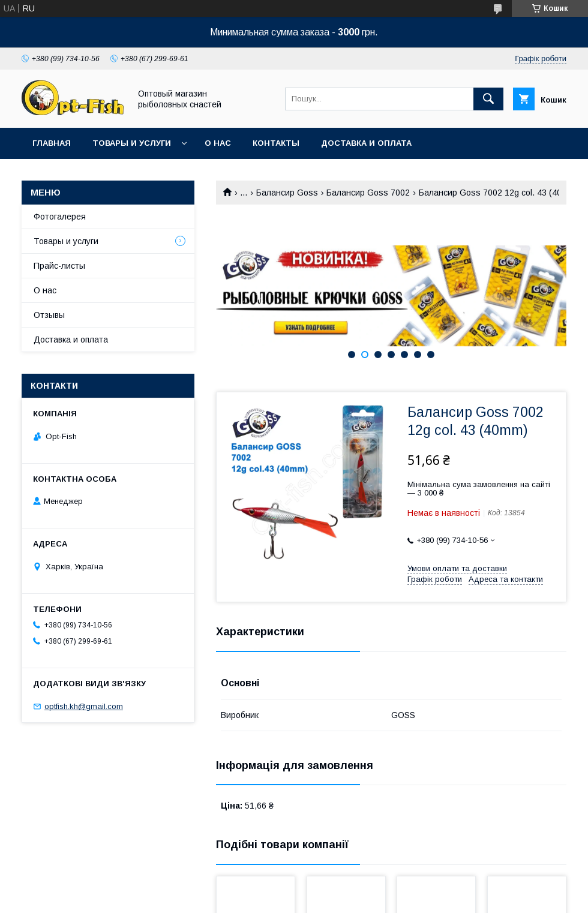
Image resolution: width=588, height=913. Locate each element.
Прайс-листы (59, 266)
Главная (52, 143)
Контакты (276, 143)
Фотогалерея (60, 217)
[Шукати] (488, 99)
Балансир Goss (287, 193)
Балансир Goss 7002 (368, 193)
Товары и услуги (132, 143)
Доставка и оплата (366, 143)
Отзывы (49, 315)
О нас (218, 143)
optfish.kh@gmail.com (84, 706)
